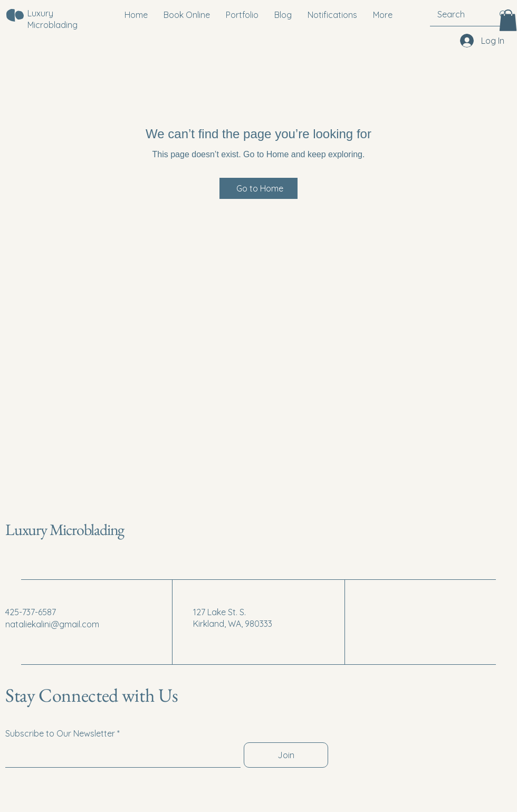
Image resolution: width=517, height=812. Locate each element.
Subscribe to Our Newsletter (60, 733)
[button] (508, 20)
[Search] (457, 14)
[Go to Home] (258, 188)
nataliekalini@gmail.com (52, 624)
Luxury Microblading (65, 529)
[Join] (286, 755)
